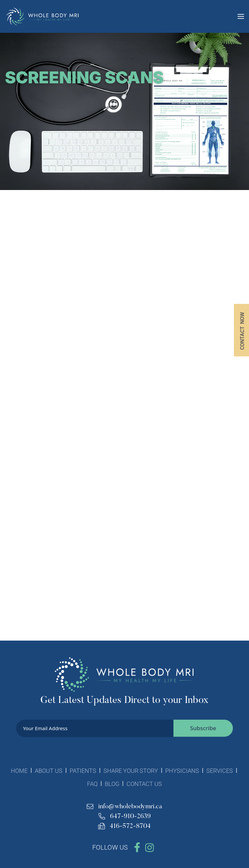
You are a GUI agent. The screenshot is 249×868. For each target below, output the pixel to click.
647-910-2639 (125, 816)
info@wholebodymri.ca (125, 807)
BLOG (112, 784)
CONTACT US (144, 784)
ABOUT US (49, 771)
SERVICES (220, 771)
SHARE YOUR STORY (131, 771)
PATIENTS (83, 771)
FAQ (92, 784)
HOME (19, 771)
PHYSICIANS (182, 771)
